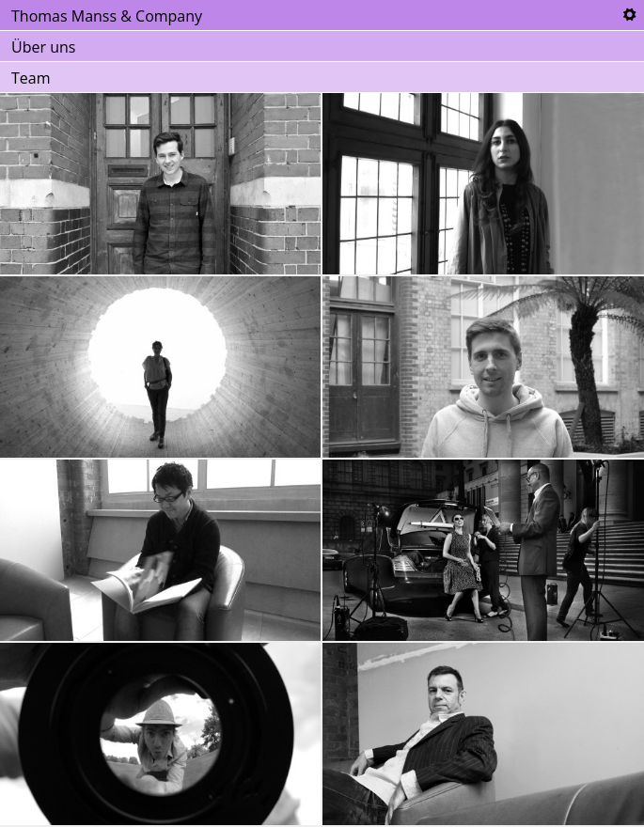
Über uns (43, 47)
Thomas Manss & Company (107, 16)
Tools (629, 15)
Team (31, 78)
